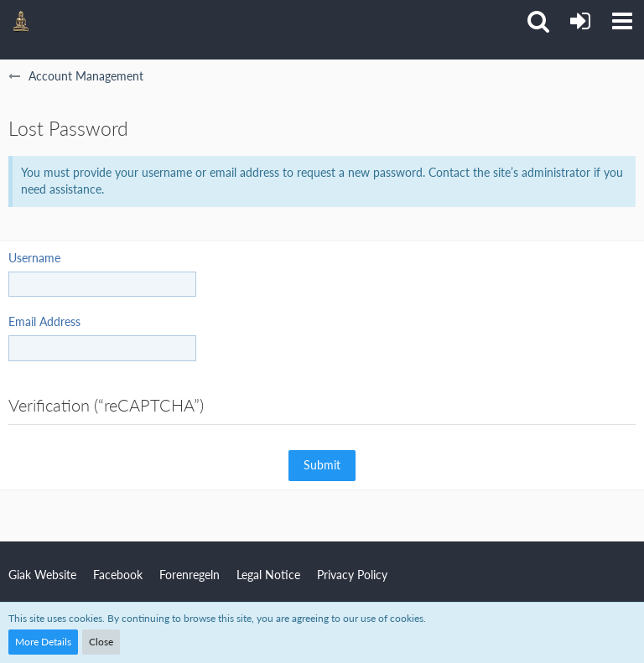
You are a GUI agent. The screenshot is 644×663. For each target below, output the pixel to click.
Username (34, 258)
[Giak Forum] (21, 21)
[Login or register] (580, 21)
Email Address (44, 321)
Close (101, 642)
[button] (622, 21)
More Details (43, 642)
